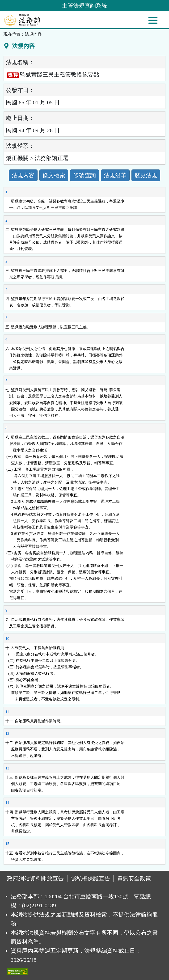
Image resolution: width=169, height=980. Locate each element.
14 (7, 803)
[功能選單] (153, 20)
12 (7, 733)
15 (7, 844)
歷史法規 (146, 175)
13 (7, 768)
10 (7, 639)
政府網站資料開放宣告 (35, 879)
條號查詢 (84, 175)
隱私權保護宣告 (90, 879)
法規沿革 (115, 175)
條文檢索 (54, 175)
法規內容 (23, 175)
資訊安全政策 (134, 879)
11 (7, 712)
